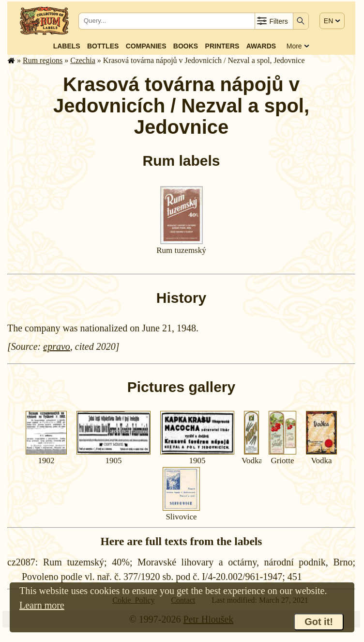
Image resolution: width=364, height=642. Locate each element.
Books (186, 46)
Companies (146, 46)
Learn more (42, 605)
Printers (222, 46)
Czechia (83, 60)
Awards (261, 46)
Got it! (319, 622)
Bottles (103, 46)
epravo (57, 346)
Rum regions (43, 60)
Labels (67, 46)
